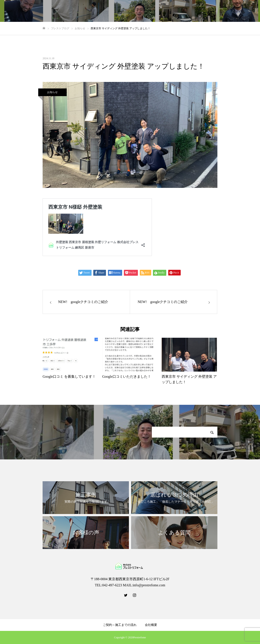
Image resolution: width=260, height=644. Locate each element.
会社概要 (151, 625)
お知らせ (52, 92)
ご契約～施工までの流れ (120, 625)
